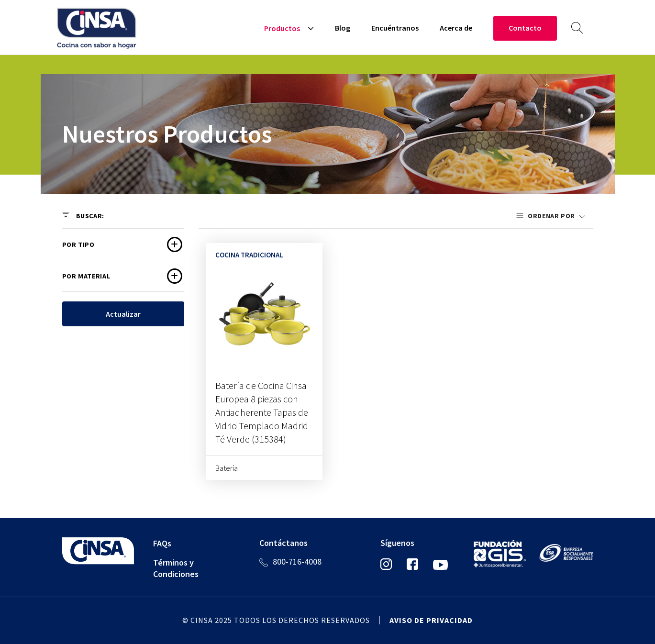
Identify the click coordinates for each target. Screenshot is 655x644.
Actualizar (123, 314)
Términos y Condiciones (176, 568)
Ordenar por (552, 216)
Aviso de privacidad (431, 620)
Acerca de (456, 28)
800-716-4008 (297, 561)
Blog (343, 28)
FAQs (162, 543)
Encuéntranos (395, 28)
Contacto (525, 28)
